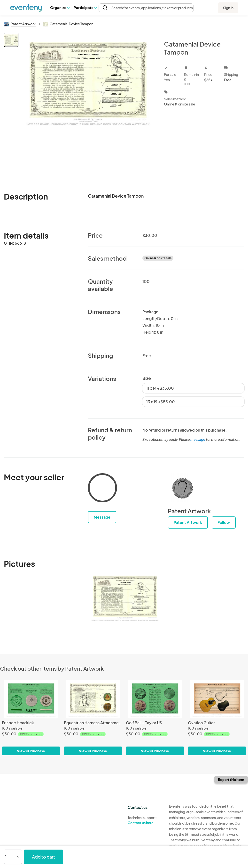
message (198, 439)
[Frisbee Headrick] (31, 699)
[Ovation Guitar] (217, 699)
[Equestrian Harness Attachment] (93, 699)
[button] (60, 8)
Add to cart (43, 857)
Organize (60, 7)
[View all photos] (88, 101)
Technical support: (145, 820)
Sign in (228, 8)
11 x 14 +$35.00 (160, 388)
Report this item (231, 780)
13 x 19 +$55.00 (161, 402)
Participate (85, 7)
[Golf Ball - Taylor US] (155, 699)
